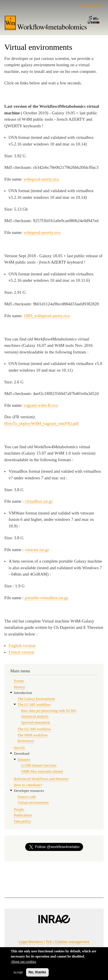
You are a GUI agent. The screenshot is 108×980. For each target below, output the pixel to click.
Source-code (27, 797)
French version (21, 652)
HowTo (19, 748)
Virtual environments (33, 803)
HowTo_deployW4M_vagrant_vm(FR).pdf (41, 423)
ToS (49, 942)
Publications (23, 815)
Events (19, 681)
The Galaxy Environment (36, 699)
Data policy (22, 821)
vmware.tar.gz (37, 550)
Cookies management (72, 942)
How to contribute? (28, 785)
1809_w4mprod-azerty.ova (47, 316)
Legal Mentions (31, 942)
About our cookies (24, 963)
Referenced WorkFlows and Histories (41, 779)
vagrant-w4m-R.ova (41, 405)
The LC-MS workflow (34, 705)
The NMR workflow (33, 735)
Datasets (24, 760)
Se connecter (91, 6)
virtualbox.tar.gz (39, 501)
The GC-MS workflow (34, 729)
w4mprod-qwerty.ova (42, 232)
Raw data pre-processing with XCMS (49, 711)
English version (22, 646)
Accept (18, 974)
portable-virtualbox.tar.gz (46, 598)
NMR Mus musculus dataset (42, 771)
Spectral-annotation (36, 722)
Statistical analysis (35, 716)
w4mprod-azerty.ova (41, 179)
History (19, 687)
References (26, 741)
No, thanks (37, 974)
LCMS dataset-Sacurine (39, 765)
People (19, 809)
